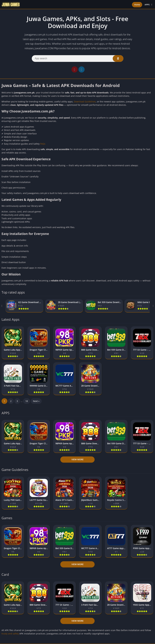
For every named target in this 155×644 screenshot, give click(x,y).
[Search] (78, 59)
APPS (147, 5)
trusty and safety (10, 634)
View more (77, 459)
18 (27, 401)
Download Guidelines (85, 102)
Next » (36, 401)
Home (137, 5)
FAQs (43, 144)
